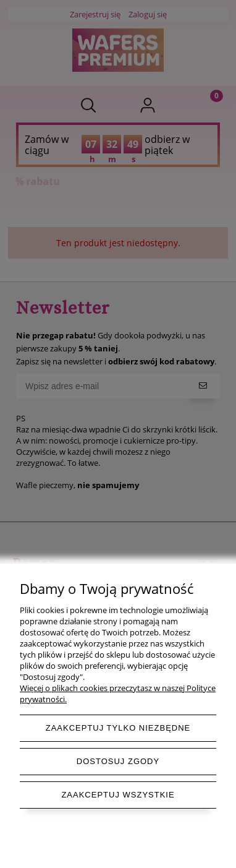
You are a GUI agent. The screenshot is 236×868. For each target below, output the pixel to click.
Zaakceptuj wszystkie (118, 795)
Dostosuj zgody (118, 761)
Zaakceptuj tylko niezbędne (118, 728)
